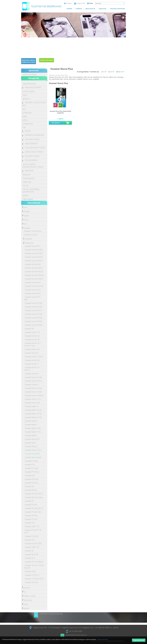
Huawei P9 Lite (31, 505)
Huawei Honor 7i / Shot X (32, 369)
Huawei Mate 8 (31, 421)
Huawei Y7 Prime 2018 (34, 579)
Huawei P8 (29, 486)
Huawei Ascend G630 (34, 279)
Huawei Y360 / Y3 (32, 526)
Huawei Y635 (30, 571)
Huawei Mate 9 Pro (33, 432)
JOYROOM (27, 113)
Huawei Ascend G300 (34, 250)
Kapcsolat (103, 9)
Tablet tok (27, 182)
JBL (24, 109)
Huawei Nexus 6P (32, 439)
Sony (26, 604)
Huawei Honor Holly (33, 392)
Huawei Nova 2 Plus (33, 450)
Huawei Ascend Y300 (34, 303)
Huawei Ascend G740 (34, 286)
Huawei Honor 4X (32, 339)
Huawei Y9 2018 (31, 582)
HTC (25, 224)
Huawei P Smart (31, 461)
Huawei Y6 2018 (31, 554)
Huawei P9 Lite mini (33, 512)
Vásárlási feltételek (117, 9)
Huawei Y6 (29, 551)
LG (25, 592)
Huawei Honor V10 (33, 399)
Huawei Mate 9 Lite (33, 428)
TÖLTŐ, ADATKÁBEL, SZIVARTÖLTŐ (31, 190)
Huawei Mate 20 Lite (33, 417)
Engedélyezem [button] (139, 640)
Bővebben (56, 123)
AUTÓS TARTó (29, 91)
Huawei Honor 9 (32, 384)
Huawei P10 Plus (32, 472)
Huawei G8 (29, 329)
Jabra (25, 116)
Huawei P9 (29, 501)
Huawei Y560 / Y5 (32, 547)
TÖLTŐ (26, 186)
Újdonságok (28, 199)
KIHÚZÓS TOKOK (32, 156)
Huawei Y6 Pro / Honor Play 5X (34, 567)
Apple (26, 216)
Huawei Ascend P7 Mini (32, 298)
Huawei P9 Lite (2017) (34, 508)
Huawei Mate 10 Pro (33, 414)
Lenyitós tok (28, 124)
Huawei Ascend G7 (33, 282)
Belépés (68, 3)
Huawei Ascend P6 (33, 293)
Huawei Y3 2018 (30, 235)
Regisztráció (80, 3)
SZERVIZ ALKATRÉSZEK (34, 135)
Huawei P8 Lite (31, 490)
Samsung (28, 600)
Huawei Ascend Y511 (34, 310)
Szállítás (79, 9)
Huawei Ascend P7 (33, 246)
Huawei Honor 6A (32, 360)
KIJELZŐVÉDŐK (31, 143)
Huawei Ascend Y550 (34, 321)
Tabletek (28, 239)
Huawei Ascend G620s (34, 275)
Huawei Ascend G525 (34, 261)
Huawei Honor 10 (32, 332)
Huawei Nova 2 (31, 446)
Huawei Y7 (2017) (32, 575)
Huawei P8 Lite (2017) (34, 494)
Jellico (25, 120)
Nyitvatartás (90, 9)
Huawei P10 (30, 465)
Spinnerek (29, 171)
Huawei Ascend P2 (33, 290)
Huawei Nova (30, 443)
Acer (26, 207)
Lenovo (27, 588)
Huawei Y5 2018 (31, 536)
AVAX (25, 95)
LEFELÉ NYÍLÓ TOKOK (34, 152)
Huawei (27, 228)
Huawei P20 (30, 475)
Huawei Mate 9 (31, 425)
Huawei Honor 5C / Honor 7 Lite (33, 344)
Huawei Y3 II (30, 523)
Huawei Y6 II (30, 558)
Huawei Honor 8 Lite (33, 377)
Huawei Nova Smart (33, 457)
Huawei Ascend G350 (34, 253)
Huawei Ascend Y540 (34, 318)
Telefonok (29, 243)
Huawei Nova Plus (32, 454)
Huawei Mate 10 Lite (33, 410)
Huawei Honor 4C (32, 336)
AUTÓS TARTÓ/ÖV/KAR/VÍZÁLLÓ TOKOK (33, 166)
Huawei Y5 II (30, 540)
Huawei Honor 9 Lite (33, 388)
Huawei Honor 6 (32, 353)
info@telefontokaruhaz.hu (74, 635)
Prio (24, 127)
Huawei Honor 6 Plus (34, 357)
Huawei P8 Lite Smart (34, 497)
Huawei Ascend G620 (34, 271)
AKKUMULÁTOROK (33, 87)
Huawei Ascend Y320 (34, 307)
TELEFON (27, 175)
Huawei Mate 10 (32, 406)
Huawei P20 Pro (31, 483)
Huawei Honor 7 (32, 364)
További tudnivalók (102, 639)
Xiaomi (25, 195)
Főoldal (69, 9)
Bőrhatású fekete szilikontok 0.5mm (29, 61)
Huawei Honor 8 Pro (33, 381)
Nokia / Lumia (29, 596)
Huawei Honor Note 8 (34, 395)
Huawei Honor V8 (32, 403)
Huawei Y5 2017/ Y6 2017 (33, 531)
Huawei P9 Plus (31, 515)
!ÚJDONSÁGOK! (29, 84)
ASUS (26, 220)
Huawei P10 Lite (31, 468)
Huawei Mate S (31, 435)
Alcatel (27, 211)
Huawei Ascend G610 (34, 268)
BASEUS (26, 99)
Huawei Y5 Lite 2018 (33, 543)
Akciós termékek (30, 74)
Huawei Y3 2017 (31, 519)
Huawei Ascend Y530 (34, 314)
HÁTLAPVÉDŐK (31, 160)
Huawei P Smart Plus (33, 231)
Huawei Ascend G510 (34, 257)
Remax (28, 131)
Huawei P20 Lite (31, 479)
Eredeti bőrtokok (47, 60)
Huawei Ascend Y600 (34, 325)
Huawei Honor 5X (32, 349)
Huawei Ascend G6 (33, 264)
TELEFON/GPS (29, 178)
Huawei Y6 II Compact (34, 562)
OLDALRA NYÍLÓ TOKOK (35, 148)
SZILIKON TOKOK (32, 139)
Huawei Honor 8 (32, 374)
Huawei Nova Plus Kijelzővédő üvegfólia (60, 112)
